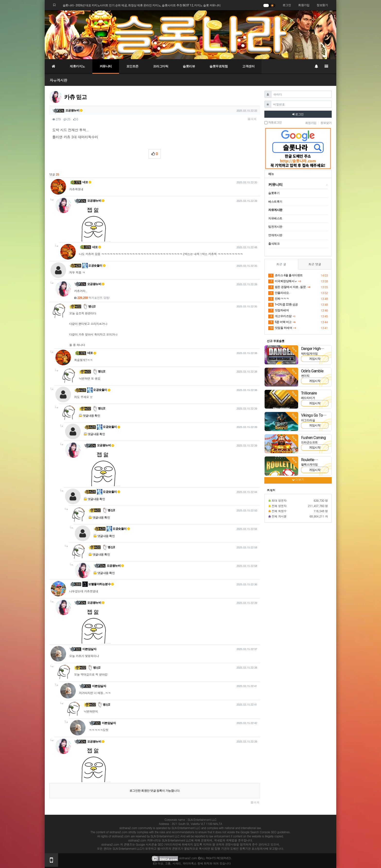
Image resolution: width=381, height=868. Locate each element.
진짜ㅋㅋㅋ (278, 299)
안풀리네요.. (279, 293)
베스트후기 (275, 202)
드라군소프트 (309, 442)
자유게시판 (58, 80)
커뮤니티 (106, 66)
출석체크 (274, 244)
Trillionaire (309, 393)
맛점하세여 (278, 311)
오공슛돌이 (94, 266)
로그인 (287, 5)
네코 (87, 182)
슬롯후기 (274, 193)
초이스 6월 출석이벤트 (286, 276)
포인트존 (132, 66)
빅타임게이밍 (309, 354)
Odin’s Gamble (312, 371)
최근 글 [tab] (281, 264)
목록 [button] (252, 119)
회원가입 (304, 5)
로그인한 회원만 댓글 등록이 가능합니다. (155, 791)
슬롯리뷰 (189, 66)
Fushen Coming (313, 438)
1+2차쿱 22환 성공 (283, 305)
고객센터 (248, 66)
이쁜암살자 (89, 649)
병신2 (89, 306)
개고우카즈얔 (280, 316)
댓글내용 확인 (92, 416)
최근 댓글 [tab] (315, 264)
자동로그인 (273, 123)
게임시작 (315, 359)
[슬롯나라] (190, 35)
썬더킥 (305, 376)
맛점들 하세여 (280, 328)
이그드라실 (308, 420)
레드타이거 (308, 398)
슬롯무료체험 (219, 66)
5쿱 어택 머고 (280, 322)
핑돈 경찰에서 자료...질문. (287, 287)
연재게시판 (275, 235)
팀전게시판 (275, 227)
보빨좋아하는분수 (98, 584)
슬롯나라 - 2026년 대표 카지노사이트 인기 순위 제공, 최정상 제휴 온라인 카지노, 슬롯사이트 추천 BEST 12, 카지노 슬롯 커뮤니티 (142, 5)
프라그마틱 (161, 66)
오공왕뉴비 (74, 110)
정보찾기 (322, 5)
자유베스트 (275, 218)
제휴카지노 (77, 66)
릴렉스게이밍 (309, 465)
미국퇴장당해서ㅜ (283, 281)
